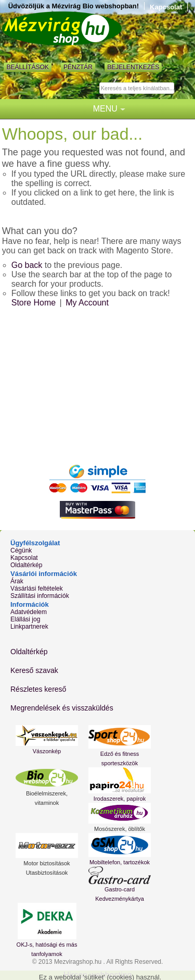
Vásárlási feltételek (37, 589)
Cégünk (21, 550)
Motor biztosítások (47, 863)
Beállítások (27, 67)
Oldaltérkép (26, 565)
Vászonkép (47, 751)
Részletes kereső (38, 689)
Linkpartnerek (29, 627)
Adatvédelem (29, 612)
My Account (87, 303)
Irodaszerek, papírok (120, 799)
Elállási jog (25, 619)
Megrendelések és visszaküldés (62, 708)
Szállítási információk (40, 596)
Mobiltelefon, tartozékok (120, 862)
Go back (27, 265)
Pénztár (78, 67)
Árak (17, 581)
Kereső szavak (34, 670)
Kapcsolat (166, 7)
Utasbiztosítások (47, 873)
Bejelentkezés (133, 67)
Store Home (34, 303)
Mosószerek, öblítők (120, 829)
